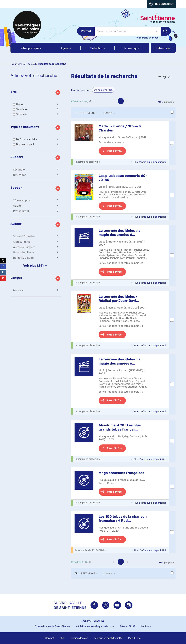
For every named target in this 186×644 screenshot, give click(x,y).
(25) (36, 266)
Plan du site (134, 638)
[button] (31, 48)
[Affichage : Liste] (110, 113)
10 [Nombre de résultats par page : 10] (160, 102)
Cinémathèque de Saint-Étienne (52, 626)
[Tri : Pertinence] (90, 113)
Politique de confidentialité (108, 638)
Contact (50, 638)
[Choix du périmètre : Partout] (86, 31)
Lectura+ (146, 626)
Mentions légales (79, 638)
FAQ (62, 638)
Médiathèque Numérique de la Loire (95, 626)
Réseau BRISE (128, 626)
